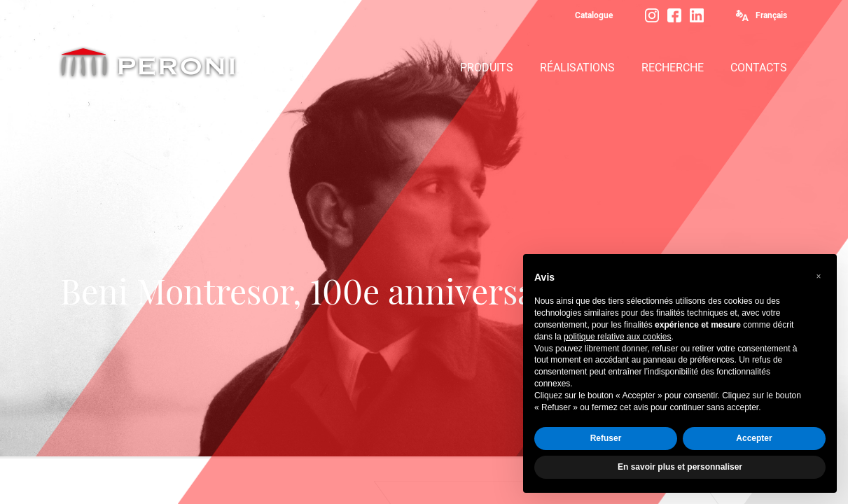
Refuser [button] (606, 438)
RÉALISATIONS (577, 68)
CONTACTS (759, 68)
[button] (819, 276)
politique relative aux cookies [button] (617, 337)
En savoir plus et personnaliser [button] (680, 467)
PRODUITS (487, 68)
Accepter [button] (754, 438)
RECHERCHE (673, 68)
